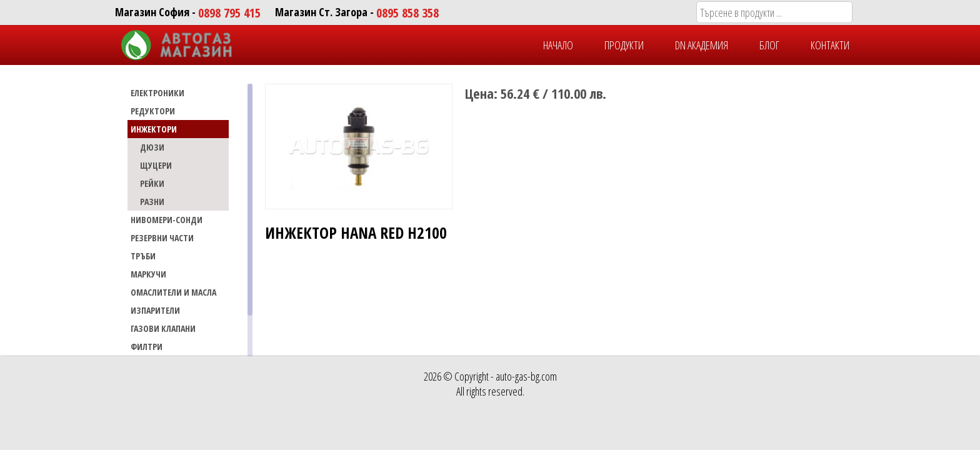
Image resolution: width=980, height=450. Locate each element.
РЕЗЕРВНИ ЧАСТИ (162, 238)
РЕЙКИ (152, 183)
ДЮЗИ (152, 147)
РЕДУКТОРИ (153, 111)
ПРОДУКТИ (624, 45)
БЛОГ (769, 45)
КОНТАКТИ (830, 45)
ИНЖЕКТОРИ (154, 129)
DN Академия (702, 45)
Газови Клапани (163, 328)
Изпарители (155, 310)
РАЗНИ (152, 202)
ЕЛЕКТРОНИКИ (157, 93)
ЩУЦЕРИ (156, 165)
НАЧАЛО (558, 45)
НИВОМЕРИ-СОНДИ (167, 220)
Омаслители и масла (173, 292)
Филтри (147, 347)
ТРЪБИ (143, 256)
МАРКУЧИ (148, 274)
